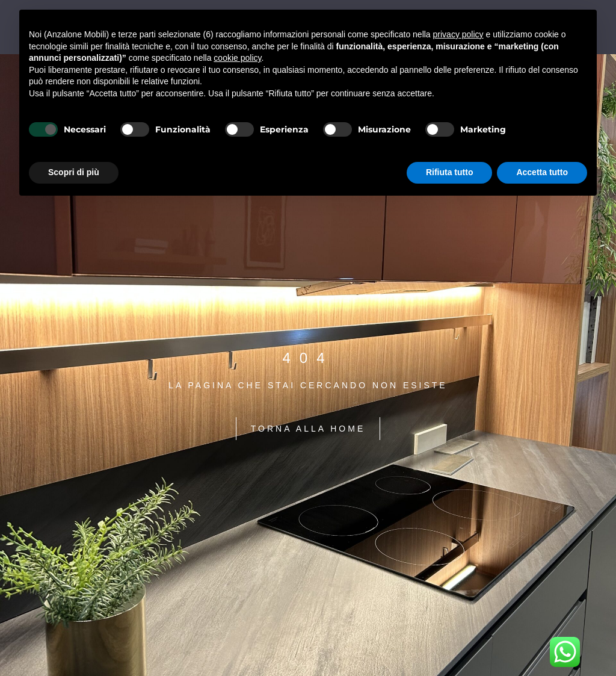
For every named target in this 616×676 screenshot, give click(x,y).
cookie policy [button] (237, 58)
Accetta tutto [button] (542, 172)
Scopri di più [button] (74, 172)
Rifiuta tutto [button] (450, 172)
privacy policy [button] (458, 34)
